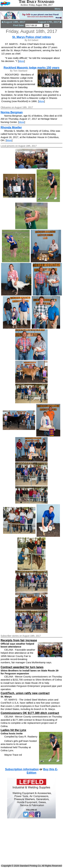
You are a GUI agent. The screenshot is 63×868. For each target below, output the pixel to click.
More (21, 61)
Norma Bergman (12, 112)
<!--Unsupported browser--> (31, 842)
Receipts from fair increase (19, 640)
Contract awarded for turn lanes (22, 667)
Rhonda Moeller (11, 127)
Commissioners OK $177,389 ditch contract (30, 713)
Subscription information (22, 769)
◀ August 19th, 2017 (13, 22)
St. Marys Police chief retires (31, 37)
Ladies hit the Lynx (13, 730)
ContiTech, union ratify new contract (25, 693)
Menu (59, 9)
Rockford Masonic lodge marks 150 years (31, 68)
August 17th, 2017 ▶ (50, 22)
